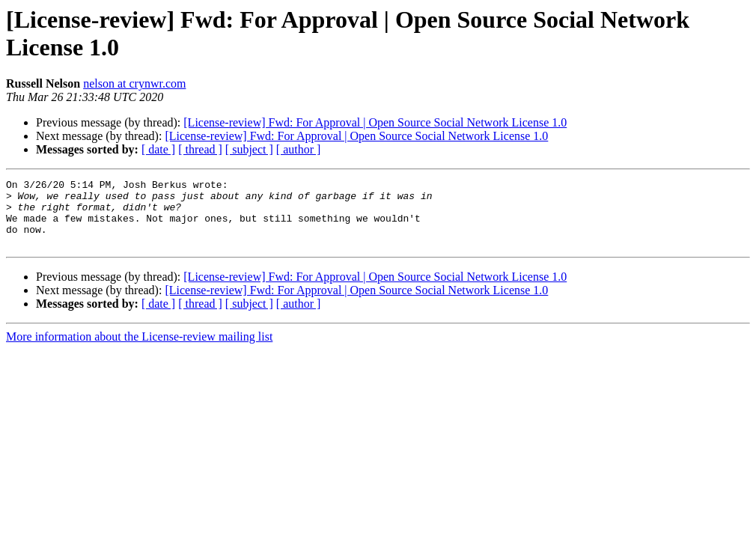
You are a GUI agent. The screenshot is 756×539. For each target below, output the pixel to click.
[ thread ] (200, 149)
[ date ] (158, 149)
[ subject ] (249, 149)
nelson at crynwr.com (134, 83)
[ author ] (299, 149)
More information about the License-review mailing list (139, 350)
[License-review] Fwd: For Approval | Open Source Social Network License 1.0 (375, 122)
